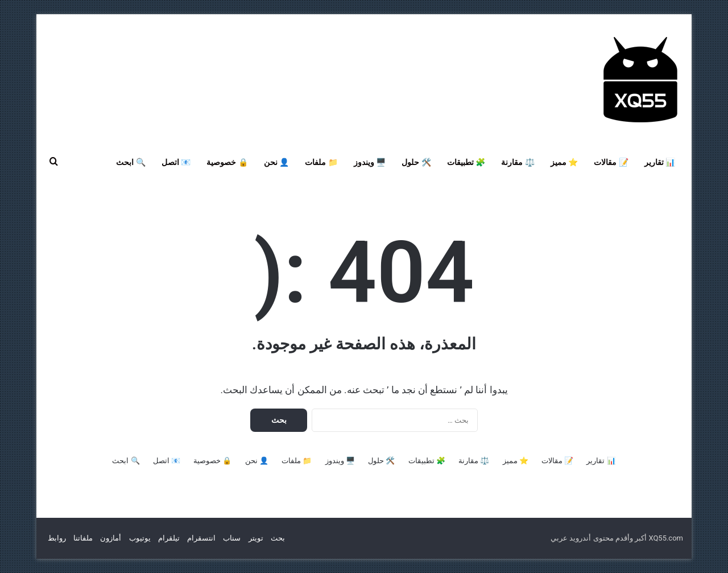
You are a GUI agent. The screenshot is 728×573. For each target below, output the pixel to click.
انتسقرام (201, 538)
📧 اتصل (176, 162)
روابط (57, 538)
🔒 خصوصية (227, 162)
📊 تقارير (660, 162)
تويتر (256, 538)
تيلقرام (169, 538)
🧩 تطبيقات (466, 162)
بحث (278, 538)
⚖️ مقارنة (518, 162)
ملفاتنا (83, 538)
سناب (232, 538)
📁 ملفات (321, 162)
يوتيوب (140, 538)
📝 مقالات (611, 162)
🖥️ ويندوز (370, 162)
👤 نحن (276, 162)
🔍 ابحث (131, 162)
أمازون (111, 538)
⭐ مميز (564, 162)
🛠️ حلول (416, 162)
